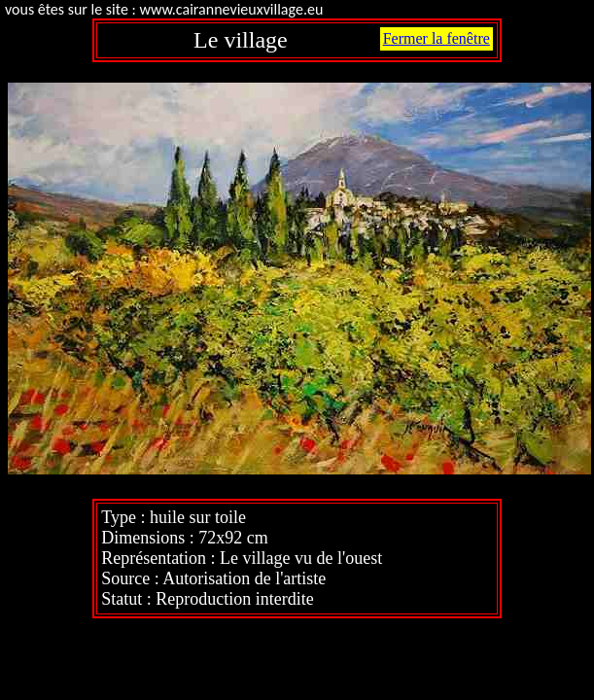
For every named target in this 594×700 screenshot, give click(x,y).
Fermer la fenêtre (437, 38)
